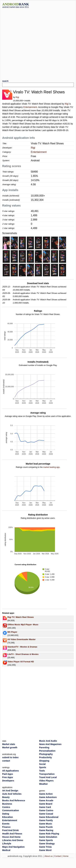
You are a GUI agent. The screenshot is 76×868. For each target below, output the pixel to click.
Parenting (44, 747)
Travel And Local (48, 777)
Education (8, 817)
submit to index (10, 757)
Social (42, 764)
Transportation (47, 774)
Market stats (9, 744)
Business (7, 804)
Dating (6, 814)
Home (66, 856)
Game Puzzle (46, 827)
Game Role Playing (49, 834)
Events (6, 824)
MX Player (12, 632)
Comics (6, 807)
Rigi (17, 97)
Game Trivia (45, 847)
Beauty (6, 797)
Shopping (44, 761)
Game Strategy (47, 844)
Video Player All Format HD (21, 662)
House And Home (11, 837)
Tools (42, 771)
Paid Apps (8, 774)
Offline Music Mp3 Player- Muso (23, 625)
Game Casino (46, 810)
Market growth (10, 747)
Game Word (45, 850)
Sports (43, 767)
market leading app (51, 467)
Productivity (45, 757)
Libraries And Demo (13, 840)
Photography (46, 754)
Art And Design (10, 791)
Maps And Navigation (13, 847)
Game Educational (49, 817)
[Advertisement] (35, 43)
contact (6, 761)
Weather (43, 784)
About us (48, 856)
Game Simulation (48, 837)
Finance (6, 827)
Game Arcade (46, 800)
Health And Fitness (12, 834)
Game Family (46, 820)
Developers (8, 781)
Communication (11, 810)
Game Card (45, 807)
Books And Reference (14, 800)
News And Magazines (50, 744)
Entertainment (30, 107)
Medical (6, 850)
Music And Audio (48, 741)
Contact (58, 856)
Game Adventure (48, 797)
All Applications (10, 771)
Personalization (47, 751)
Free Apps (8, 777)
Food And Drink (10, 830)
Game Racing (46, 830)
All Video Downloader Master (22, 639)
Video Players (46, 781)
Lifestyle (7, 844)
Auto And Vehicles (12, 794)
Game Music (46, 824)
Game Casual (46, 814)
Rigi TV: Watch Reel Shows (21, 617)
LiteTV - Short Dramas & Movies (23, 654)
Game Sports (46, 840)
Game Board (46, 804)
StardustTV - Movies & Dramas (22, 647)
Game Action (46, 794)
